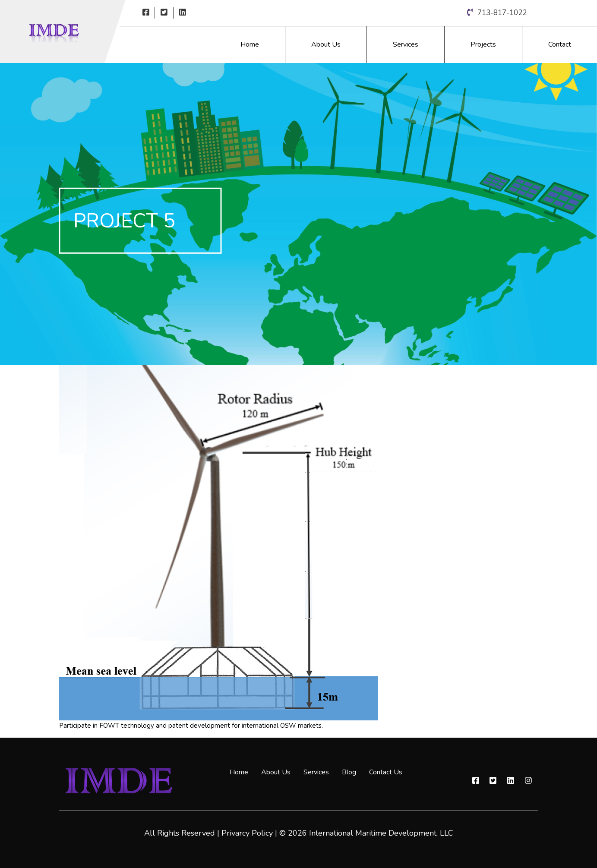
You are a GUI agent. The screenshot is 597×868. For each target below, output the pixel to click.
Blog (349, 772)
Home (250, 44)
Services (406, 44)
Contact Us (386, 772)
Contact (560, 44)
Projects (483, 44)
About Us (326, 44)
